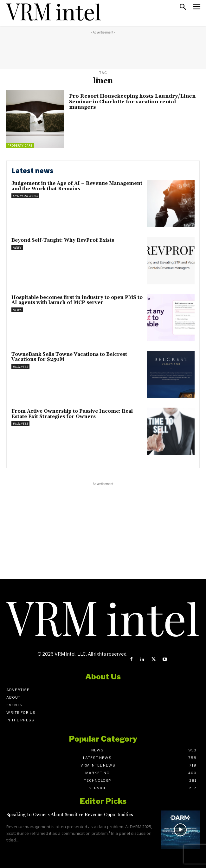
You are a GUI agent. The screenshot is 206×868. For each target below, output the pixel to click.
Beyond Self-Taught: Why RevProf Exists (63, 240)
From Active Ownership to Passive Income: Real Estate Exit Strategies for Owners (72, 414)
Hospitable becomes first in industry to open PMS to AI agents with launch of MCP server (77, 300)
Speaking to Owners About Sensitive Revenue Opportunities (70, 814)
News (17, 248)
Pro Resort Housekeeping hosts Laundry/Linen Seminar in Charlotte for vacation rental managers (132, 102)
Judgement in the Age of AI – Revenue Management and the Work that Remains (77, 186)
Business (20, 367)
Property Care (20, 146)
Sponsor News (25, 196)
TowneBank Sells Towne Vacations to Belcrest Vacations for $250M (69, 357)
